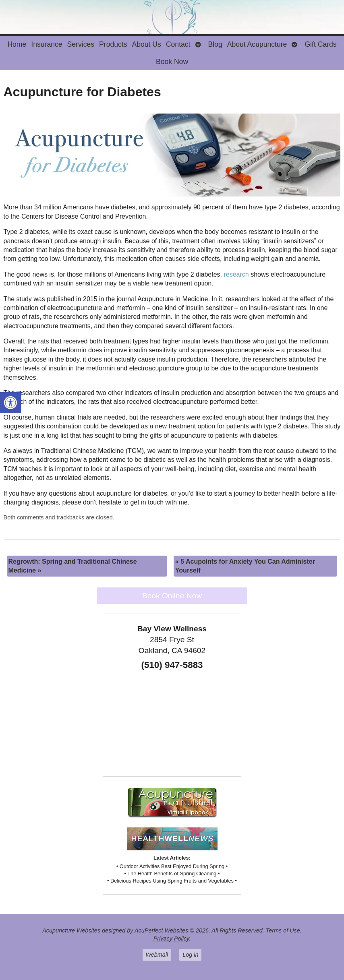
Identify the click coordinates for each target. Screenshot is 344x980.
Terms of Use (283, 930)
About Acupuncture (257, 44)
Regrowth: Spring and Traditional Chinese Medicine (73, 566)
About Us (146, 44)
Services (81, 44)
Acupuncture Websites (71, 930)
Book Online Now (172, 596)
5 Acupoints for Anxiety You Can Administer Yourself (245, 566)
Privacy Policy (171, 939)
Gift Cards (320, 44)
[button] (10, 403)
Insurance (47, 44)
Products (113, 44)
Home (17, 44)
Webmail (157, 955)
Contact (178, 44)
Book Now (172, 62)
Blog (215, 44)
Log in (190, 955)
